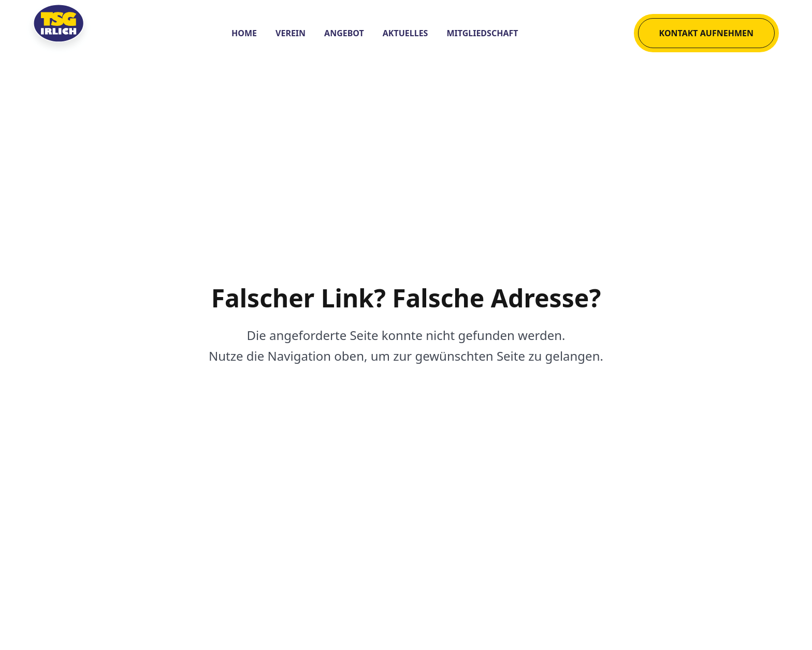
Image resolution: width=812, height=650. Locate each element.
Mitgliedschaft (482, 33)
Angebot (344, 33)
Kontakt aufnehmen (706, 33)
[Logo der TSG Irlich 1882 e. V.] (72, 33)
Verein (291, 33)
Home (244, 33)
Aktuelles (405, 33)
